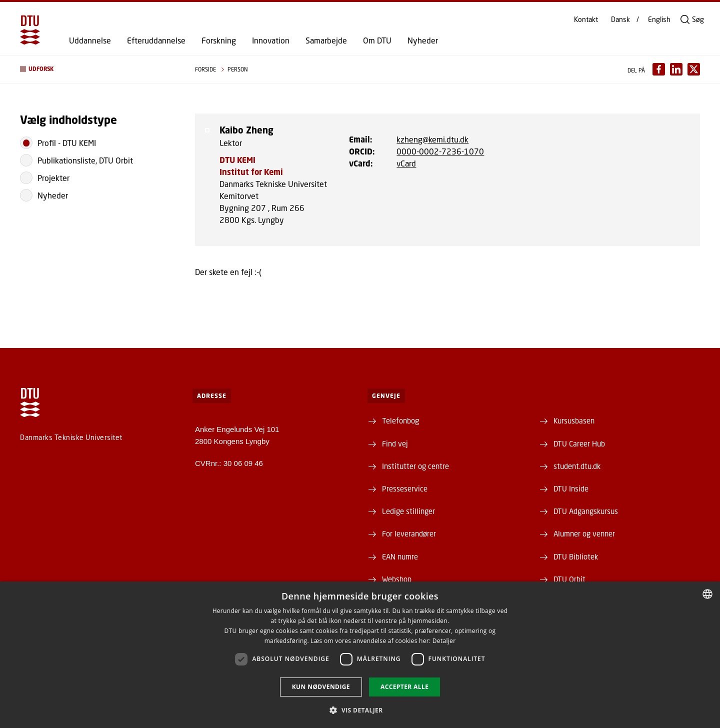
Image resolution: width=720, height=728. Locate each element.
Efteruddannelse (156, 40)
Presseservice (405, 488)
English (659, 19)
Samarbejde (326, 40)
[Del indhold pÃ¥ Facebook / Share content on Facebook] (659, 69)
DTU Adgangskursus (586, 511)
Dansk (620, 19)
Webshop (397, 579)
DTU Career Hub (579, 443)
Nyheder (423, 40)
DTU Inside (571, 488)
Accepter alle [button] (404, 687)
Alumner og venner (584, 533)
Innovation (271, 40)
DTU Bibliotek (576, 556)
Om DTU (377, 40)
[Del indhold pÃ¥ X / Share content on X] (694, 69)
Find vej (395, 443)
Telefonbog (400, 420)
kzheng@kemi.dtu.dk (432, 139)
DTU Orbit (569, 579)
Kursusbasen (574, 420)
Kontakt (586, 19)
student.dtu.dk (577, 466)
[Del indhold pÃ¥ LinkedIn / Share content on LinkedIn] (676, 69)
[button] (97, 69)
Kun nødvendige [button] (321, 687)
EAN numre (400, 556)
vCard (406, 163)
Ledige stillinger (408, 511)
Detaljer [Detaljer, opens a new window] (444, 641)
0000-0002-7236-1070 (440, 151)
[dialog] (360, 655)
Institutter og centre (415, 466)
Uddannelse (90, 40)
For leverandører (409, 533)
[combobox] (707, 594)
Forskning (219, 40)
